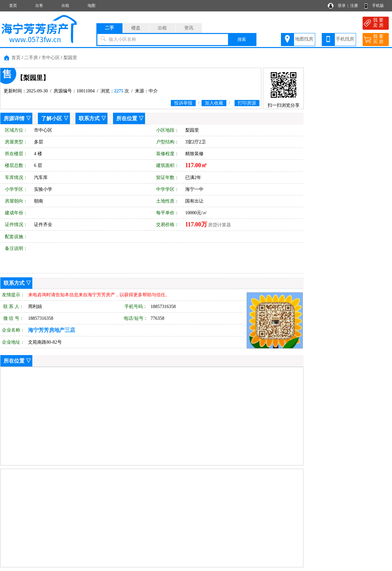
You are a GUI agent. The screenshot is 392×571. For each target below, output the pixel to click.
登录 (342, 6)
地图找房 (304, 39)
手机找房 (345, 39)
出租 (65, 6)
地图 (91, 6)
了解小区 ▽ (55, 118)
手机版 (378, 6)
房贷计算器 (220, 225)
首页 (13, 6)
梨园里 (70, 58)
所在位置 (127, 118)
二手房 (31, 58)
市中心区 (51, 58)
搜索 (242, 39)
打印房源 (247, 103)
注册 (354, 6)
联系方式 (89, 118)
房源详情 (14, 118)
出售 (39, 6)
